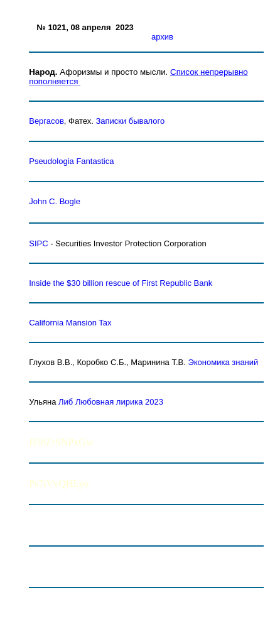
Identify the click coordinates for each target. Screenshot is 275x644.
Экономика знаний (223, 362)
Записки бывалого (130, 121)
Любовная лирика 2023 (119, 402)
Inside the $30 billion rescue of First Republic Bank (121, 283)
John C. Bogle (55, 201)
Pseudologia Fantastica (71, 161)
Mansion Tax (70, 323)
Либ (66, 402)
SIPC (38, 243)
